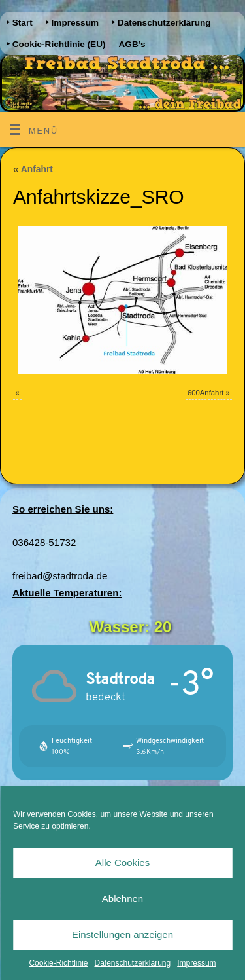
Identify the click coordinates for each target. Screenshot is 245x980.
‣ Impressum (72, 23)
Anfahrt (33, 169)
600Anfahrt (205, 393)
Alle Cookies (122, 862)
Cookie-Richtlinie (58, 963)
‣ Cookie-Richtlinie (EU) (56, 44)
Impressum (196, 963)
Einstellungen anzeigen (122, 935)
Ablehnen (122, 898)
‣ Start (20, 23)
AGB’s (132, 44)
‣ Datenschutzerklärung (161, 23)
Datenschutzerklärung (132, 963)
